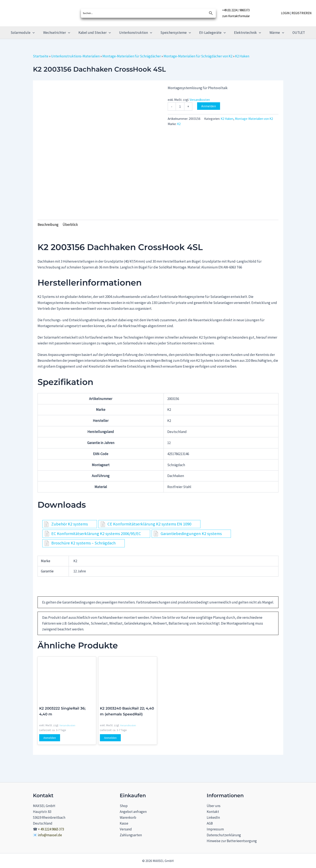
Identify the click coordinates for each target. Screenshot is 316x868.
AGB (210, 823)
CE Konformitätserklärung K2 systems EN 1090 (149, 524)
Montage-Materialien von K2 (254, 119)
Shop (124, 806)
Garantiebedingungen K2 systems (191, 534)
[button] (37, 33)
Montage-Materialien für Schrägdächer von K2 (198, 56)
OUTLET (293, 33)
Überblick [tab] (70, 225)
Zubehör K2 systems (70, 524)
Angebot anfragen (133, 812)
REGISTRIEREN (302, 13)
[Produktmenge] (180, 106)
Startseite (41, 56)
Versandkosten (200, 100)
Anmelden (209, 106)
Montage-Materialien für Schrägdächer (132, 56)
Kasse (124, 823)
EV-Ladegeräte (211, 33)
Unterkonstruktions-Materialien (75, 56)
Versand (126, 829)
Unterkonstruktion (136, 33)
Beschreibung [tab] (48, 225)
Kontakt (213, 812)
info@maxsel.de (50, 835)
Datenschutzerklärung (224, 835)
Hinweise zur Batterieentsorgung (232, 841)
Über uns (214, 806)
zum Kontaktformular (236, 16)
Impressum (215, 829)
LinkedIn (213, 817)
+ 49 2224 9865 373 (51, 829)
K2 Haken (242, 56)
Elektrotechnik (245, 33)
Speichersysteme (175, 33)
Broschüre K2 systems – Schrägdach (83, 543)
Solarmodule (27, 33)
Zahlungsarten (131, 835)
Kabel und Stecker (96, 33)
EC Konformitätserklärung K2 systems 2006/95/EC (96, 534)
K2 (179, 124)
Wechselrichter (60, 33)
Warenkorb (128, 817)
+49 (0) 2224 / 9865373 (236, 10)
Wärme (272, 33)
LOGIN (285, 13)
